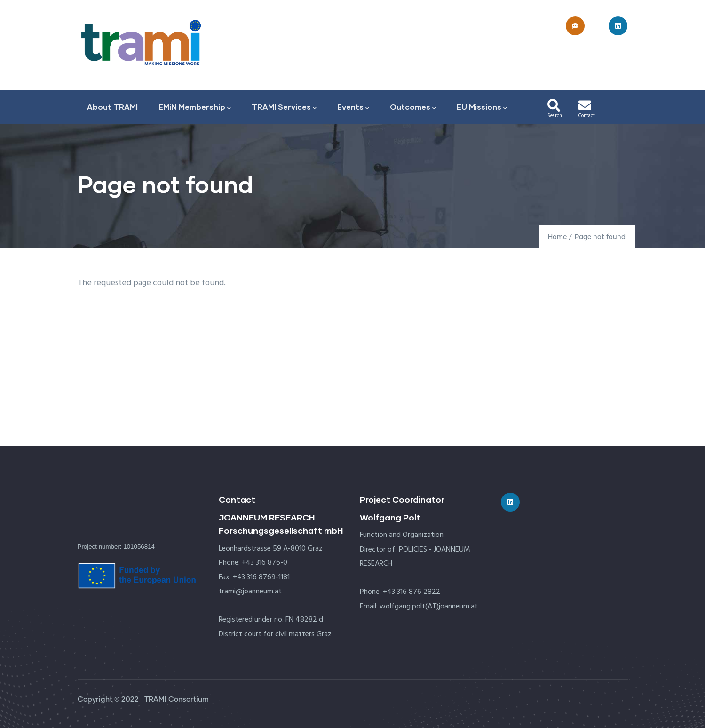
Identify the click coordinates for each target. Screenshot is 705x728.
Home (557, 237)
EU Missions (482, 108)
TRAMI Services (284, 108)
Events (353, 108)
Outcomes (413, 108)
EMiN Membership (195, 108)
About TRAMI (112, 107)
